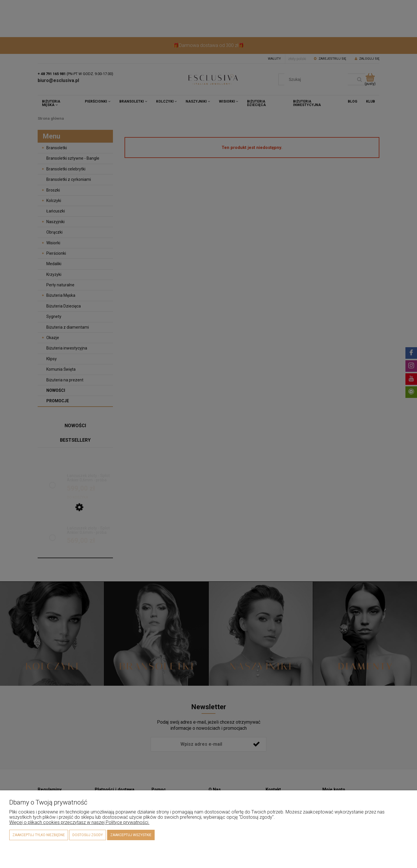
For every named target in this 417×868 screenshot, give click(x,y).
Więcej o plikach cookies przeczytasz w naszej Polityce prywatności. (79, 822)
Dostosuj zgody (88, 835)
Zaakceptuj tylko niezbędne (39, 835)
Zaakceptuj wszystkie (131, 835)
